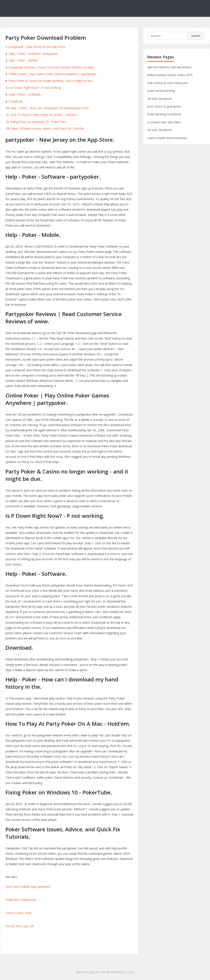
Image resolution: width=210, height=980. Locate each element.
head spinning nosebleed (164, 114)
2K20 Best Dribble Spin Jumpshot (28, 887)
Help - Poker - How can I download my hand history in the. (50, 108)
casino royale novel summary (167, 138)
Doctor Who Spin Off (20, 926)
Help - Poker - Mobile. (23, 60)
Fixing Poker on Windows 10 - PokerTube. (39, 122)
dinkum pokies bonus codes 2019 (170, 75)
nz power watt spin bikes (164, 122)
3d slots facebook (159, 99)
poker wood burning (161, 91)
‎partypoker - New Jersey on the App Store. (37, 47)
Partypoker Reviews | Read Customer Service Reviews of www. (52, 67)
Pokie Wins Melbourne (21, 900)
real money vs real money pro (168, 83)
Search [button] (196, 36)
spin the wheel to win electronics (169, 67)
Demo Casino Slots (19, 913)
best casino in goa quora (164, 106)
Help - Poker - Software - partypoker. (34, 54)
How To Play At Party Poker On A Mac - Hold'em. (44, 115)
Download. (16, 101)
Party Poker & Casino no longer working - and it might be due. (51, 81)
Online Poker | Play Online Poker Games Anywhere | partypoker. (53, 74)
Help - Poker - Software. (25, 94)
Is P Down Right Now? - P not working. (35, 88)
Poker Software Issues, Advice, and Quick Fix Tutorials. (47, 128)
